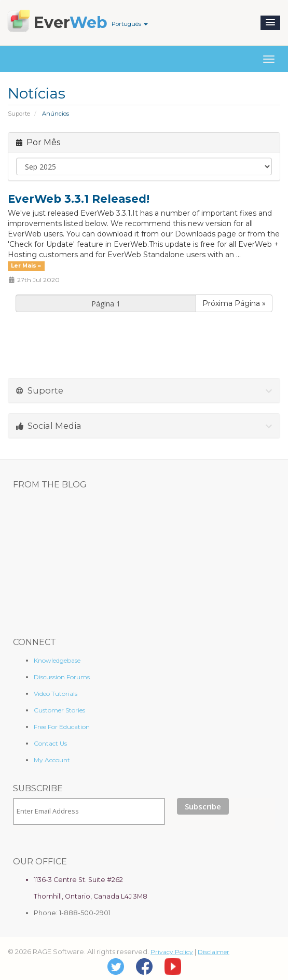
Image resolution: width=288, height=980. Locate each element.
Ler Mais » (26, 266)
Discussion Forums (62, 677)
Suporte (19, 114)
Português (130, 24)
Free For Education (62, 727)
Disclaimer (214, 952)
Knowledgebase (57, 660)
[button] (270, 23)
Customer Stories (59, 710)
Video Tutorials (56, 694)
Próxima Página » (234, 303)
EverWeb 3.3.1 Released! (79, 199)
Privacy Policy (172, 952)
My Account (52, 760)
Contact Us (50, 743)
